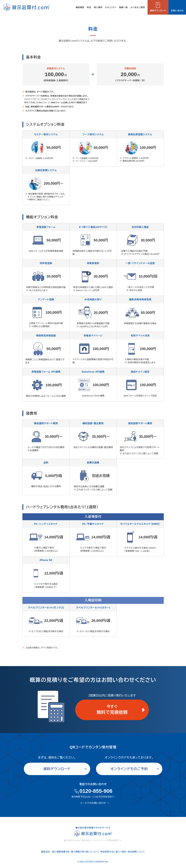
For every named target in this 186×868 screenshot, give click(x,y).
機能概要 (80, 7)
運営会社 (46, 852)
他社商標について (136, 852)
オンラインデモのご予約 (129, 769)
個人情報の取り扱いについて (85, 852)
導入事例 (98, 7)
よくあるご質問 (138, 7)
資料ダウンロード (158, 11)
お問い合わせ (177, 11)
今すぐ (112, 710)
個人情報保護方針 (61, 852)
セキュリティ (111, 7)
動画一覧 (123, 7)
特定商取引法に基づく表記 (113, 852)
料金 (89, 7)
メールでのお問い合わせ (93, 803)
